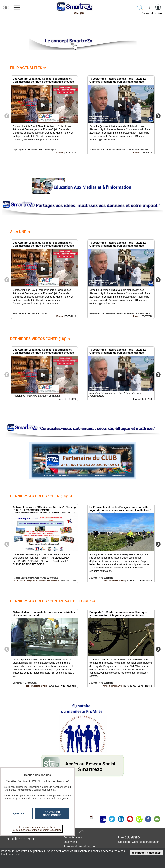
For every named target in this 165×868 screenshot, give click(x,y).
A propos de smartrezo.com (80, 846)
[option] (44, 115)
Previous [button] (7, 116)
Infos (129, 837)
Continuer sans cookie (52, 814)
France (60, 152)
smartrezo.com (20, 839)
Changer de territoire (153, 13)
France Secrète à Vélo (114, 581)
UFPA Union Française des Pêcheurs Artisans (36, 581)
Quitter (19, 814)
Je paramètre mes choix (147, 853)
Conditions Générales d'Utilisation (139, 842)
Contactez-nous (73, 837)
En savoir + (70, 842)
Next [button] (158, 116)
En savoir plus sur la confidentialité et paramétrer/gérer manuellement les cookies (37, 829)
